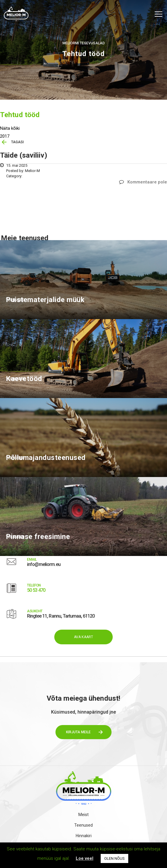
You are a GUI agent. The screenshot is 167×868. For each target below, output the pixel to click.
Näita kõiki (10, 128)
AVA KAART (83, 637)
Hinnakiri (84, 836)
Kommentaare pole (143, 182)
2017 (5, 136)
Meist (83, 815)
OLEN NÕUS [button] (114, 858)
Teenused (83, 825)
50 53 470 (36, 590)
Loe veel (85, 858)
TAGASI (17, 142)
